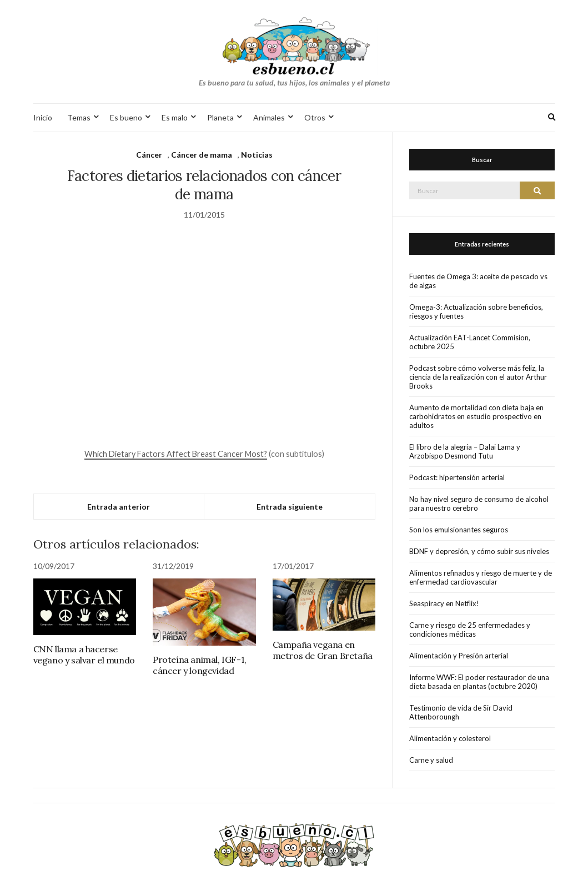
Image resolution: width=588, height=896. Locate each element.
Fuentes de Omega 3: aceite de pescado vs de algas (478, 281)
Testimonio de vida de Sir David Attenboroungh (461, 712)
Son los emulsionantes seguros (459, 530)
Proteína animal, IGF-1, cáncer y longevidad (200, 665)
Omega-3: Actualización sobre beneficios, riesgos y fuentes (476, 311)
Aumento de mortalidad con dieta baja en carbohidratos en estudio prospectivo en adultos (476, 416)
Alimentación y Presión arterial (459, 656)
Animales (269, 117)
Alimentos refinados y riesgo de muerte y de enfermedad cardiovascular (481, 577)
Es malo (175, 117)
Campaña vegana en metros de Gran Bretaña (323, 650)
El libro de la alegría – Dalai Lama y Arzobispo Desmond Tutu (465, 451)
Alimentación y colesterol (450, 738)
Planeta (220, 117)
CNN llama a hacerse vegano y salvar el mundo (84, 655)
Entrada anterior (119, 507)
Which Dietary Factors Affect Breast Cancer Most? (176, 454)
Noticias (257, 155)
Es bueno (126, 117)
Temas (79, 117)
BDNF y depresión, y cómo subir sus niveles (479, 551)
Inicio (43, 117)
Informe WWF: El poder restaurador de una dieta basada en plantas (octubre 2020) (479, 682)
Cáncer (149, 155)
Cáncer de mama (202, 155)
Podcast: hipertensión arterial (457, 477)
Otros (315, 117)
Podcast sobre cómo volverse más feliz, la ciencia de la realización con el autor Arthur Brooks (478, 377)
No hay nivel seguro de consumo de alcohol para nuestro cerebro (479, 504)
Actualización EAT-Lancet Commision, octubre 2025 (470, 342)
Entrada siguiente (290, 507)
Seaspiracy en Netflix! (444, 603)
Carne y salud (431, 760)
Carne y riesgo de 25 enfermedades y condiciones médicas (470, 630)
